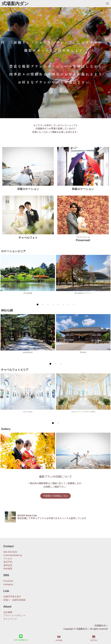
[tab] (38, 305)
